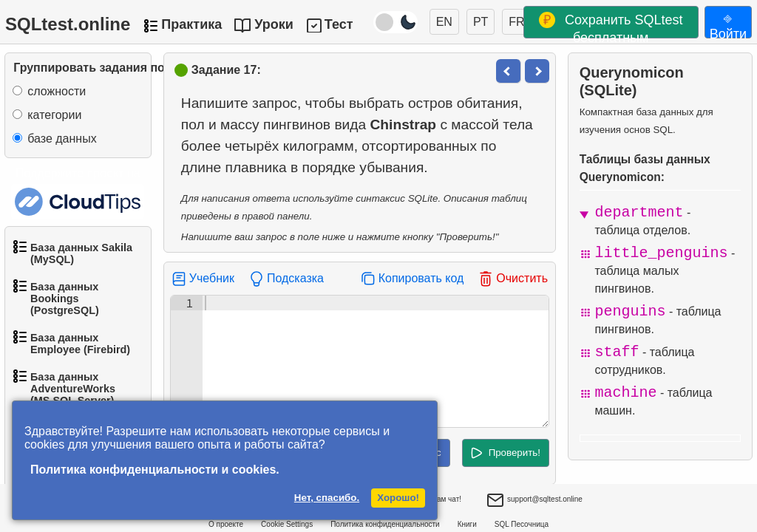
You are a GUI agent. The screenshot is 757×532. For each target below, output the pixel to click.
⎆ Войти (728, 24)
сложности (57, 91)
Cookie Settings (287, 524)
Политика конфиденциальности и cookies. (155, 470)
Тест (339, 24)
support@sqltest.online (534, 501)
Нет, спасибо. (327, 498)
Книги (467, 524)
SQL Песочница (522, 524)
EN (444, 22)
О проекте (226, 524)
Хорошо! (398, 498)
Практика (191, 24)
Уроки (274, 24)
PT (481, 22)
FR (516, 22)
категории (54, 115)
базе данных (62, 139)
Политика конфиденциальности (385, 524)
